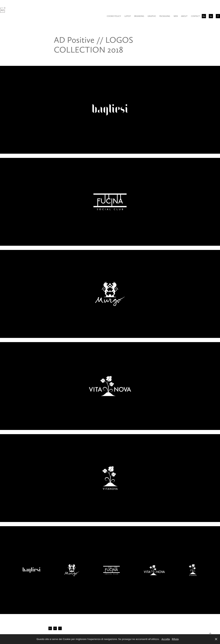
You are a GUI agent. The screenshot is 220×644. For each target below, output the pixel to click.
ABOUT (184, 16)
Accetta (166, 639)
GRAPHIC (152, 16)
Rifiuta (175, 639)
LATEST (128, 16)
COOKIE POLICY (114, 16)
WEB (176, 16)
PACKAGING (165, 16)
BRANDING (139, 16)
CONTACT (195, 16)
